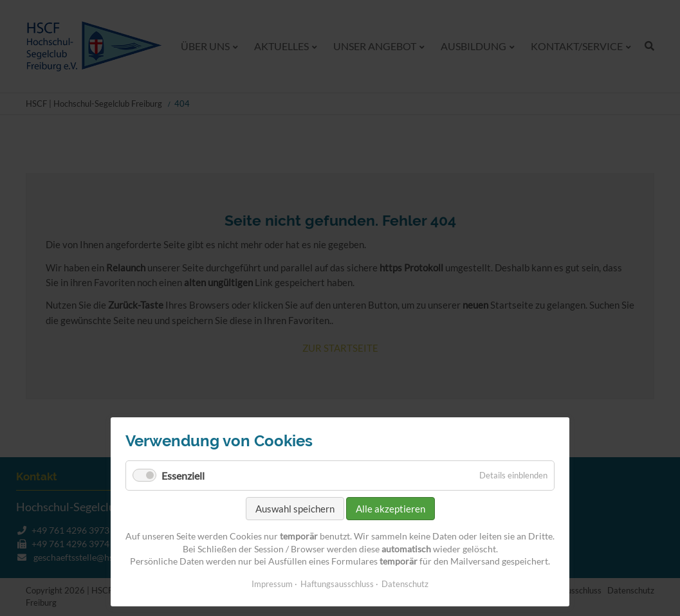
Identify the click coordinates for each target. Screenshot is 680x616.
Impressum (272, 584)
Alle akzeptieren (391, 509)
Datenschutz (405, 584)
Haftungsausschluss (337, 584)
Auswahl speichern (295, 509)
